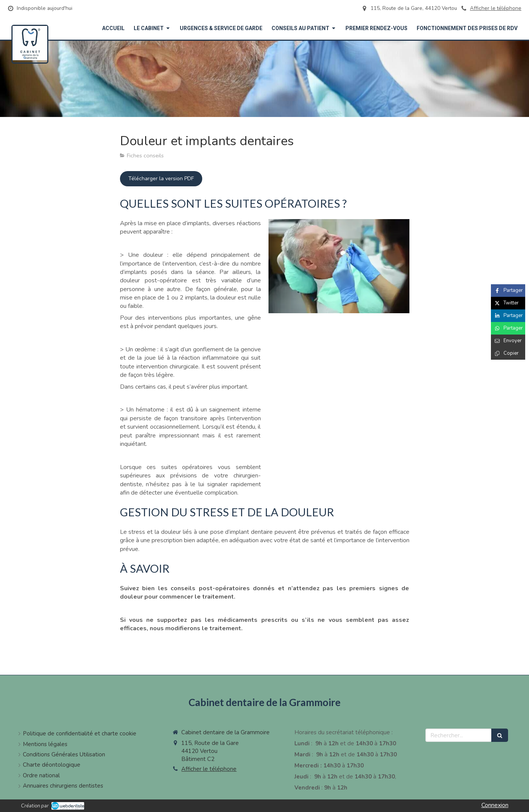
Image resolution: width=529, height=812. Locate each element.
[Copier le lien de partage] (508, 353)
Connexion (495, 805)
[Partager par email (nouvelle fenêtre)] (508, 341)
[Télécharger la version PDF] (161, 179)
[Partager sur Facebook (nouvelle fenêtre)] (508, 291)
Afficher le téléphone (496, 8)
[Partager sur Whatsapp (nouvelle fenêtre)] (508, 328)
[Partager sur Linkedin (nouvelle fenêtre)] (508, 316)
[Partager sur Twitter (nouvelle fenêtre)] (508, 303)
